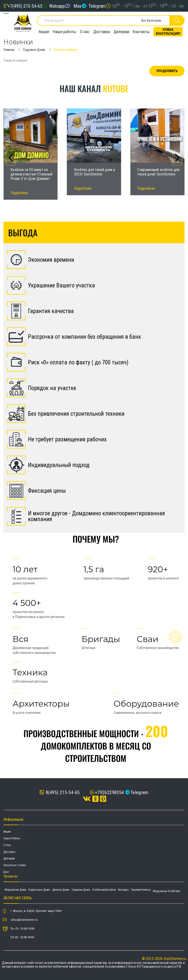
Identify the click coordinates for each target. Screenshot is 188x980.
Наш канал (94, 88)
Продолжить (167, 71)
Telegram (97, 6)
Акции (44, 32)
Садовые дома (81, 890)
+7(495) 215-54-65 (25, 6)
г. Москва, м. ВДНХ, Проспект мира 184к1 (36, 911)
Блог (6, 872)
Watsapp (57, 6)
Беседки (123, 890)
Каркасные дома (39, 890)
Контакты (141, 32)
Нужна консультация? (168, 32)
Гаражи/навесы (141, 890)
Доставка (102, 32)
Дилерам (121, 32)
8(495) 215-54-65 (60, 792)
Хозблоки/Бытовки (104, 890)
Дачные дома (61, 890)
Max (77, 6)
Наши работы (64, 32)
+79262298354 (109, 792)
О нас (85, 32)
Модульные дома (15, 890)
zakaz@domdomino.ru (24, 920)
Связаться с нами (15, 865)
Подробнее (19, 193)
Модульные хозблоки (166, 891)
